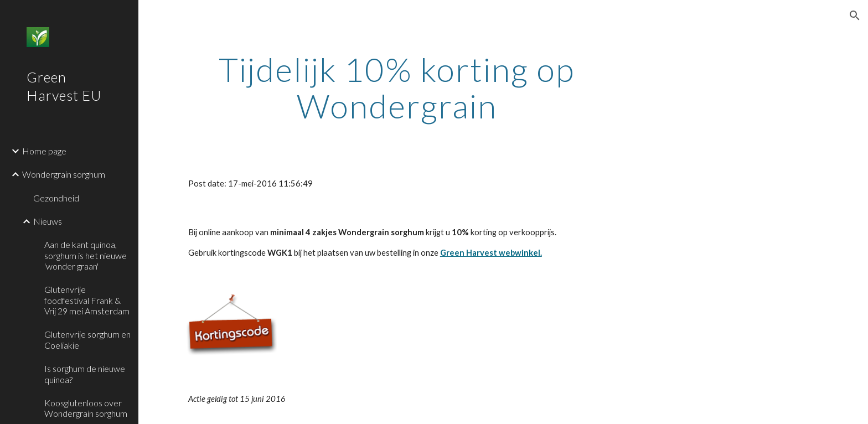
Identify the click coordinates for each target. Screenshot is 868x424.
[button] (855, 15)
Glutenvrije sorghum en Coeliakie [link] (87, 339)
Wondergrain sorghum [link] (64, 174)
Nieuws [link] (48, 221)
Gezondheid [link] (56, 198)
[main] (397, 87)
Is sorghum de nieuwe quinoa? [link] (85, 374)
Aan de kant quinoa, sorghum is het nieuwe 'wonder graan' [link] (86, 255)
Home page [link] (44, 151)
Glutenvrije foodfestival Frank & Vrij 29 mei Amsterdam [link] (87, 300)
